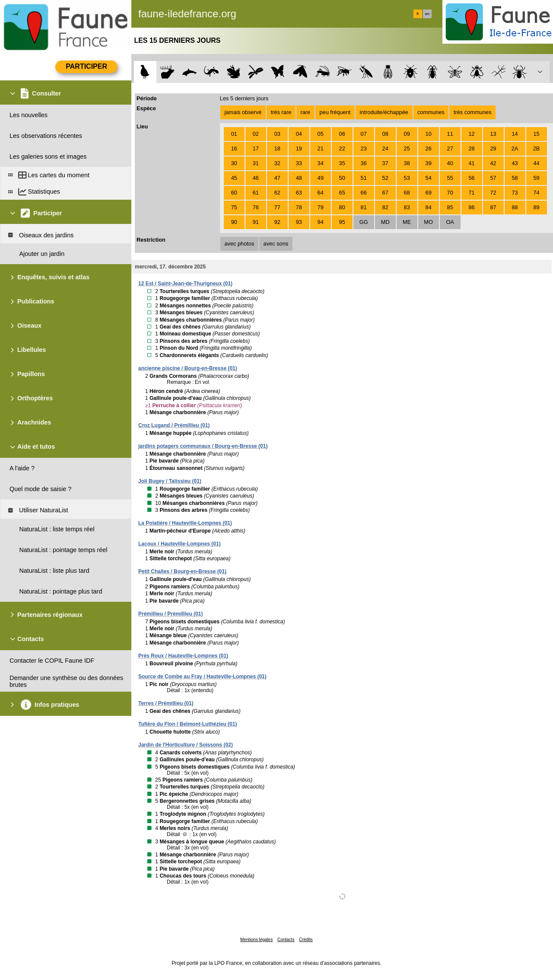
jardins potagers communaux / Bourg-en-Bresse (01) (203, 446)
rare (305, 112)
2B (537, 148)
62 (277, 193)
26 (429, 148)
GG (364, 222)
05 (321, 134)
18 (277, 148)
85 (450, 207)
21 (321, 148)
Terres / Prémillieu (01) (166, 703)
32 (277, 163)
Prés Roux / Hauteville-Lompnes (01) (183, 656)
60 (234, 193)
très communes (472, 112)
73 (515, 193)
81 (364, 207)
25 (407, 148)
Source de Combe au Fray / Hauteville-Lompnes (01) (202, 677)
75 (234, 207)
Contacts (286, 940)
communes (431, 112)
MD (385, 222)
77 (277, 207)
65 (342, 193)
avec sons (276, 244)
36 (364, 163)
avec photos (239, 244)
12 (472, 134)
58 (515, 178)
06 (342, 134)
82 (385, 207)
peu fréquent (335, 112)
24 (385, 148)
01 (234, 134)
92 (277, 222)
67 (385, 193)
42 (493, 163)
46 (256, 178)
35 (342, 163)
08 (385, 134)
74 (536, 193)
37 (385, 163)
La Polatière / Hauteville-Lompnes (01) (185, 523)
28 (472, 148)
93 (299, 222)
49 (321, 178)
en (427, 14)
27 (450, 148)
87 (493, 207)
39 (429, 163)
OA (450, 222)
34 (321, 163)
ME (407, 222)
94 (321, 222)
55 (450, 178)
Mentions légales (256, 940)
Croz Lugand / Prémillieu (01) (174, 425)
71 (472, 193)
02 (256, 134)
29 (493, 148)
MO (428, 222)
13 (493, 134)
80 (342, 207)
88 (515, 207)
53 (407, 178)
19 (299, 148)
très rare (281, 112)
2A (515, 148)
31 (256, 163)
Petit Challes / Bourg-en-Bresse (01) (182, 571)
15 (536, 134)
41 (472, 163)
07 (364, 134)
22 (342, 148)
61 (256, 193)
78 (299, 207)
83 (407, 207)
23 (364, 148)
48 (299, 178)
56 (472, 178)
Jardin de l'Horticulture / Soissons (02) (186, 745)
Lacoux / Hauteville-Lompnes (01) (180, 544)
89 (536, 207)
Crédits (306, 940)
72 (493, 193)
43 (515, 163)
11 (450, 134)
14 (515, 134)
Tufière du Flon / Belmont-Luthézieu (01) (188, 724)
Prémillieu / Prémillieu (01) (170, 614)
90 (234, 222)
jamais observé (243, 112)
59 (536, 178)
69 (429, 193)
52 (385, 178)
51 (364, 178)
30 (234, 163)
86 (472, 207)
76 (256, 207)
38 (407, 163)
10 (429, 134)
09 (407, 134)
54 (429, 178)
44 (536, 163)
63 (299, 193)
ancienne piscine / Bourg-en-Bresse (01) (188, 368)
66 (364, 193)
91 (256, 222)
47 (277, 178)
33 (299, 163)
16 (234, 148)
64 (321, 193)
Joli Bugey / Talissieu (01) (170, 481)
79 (321, 207)
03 (277, 134)
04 (299, 134)
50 (342, 178)
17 (256, 148)
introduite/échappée (384, 112)
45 (234, 178)
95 (342, 222)
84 (429, 207)
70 (450, 193)
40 (450, 163)
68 (407, 193)
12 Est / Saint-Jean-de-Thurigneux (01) (185, 284)
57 (493, 178)
